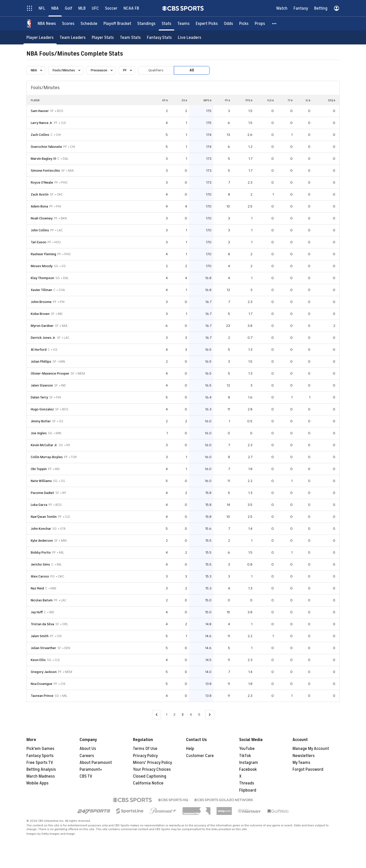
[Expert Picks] (207, 23)
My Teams (301, 763)
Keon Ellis (38, 660)
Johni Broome (41, 302)
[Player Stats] (103, 37)
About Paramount (96, 763)
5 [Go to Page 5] (199, 714)
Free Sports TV (40, 763)
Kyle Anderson (42, 541)
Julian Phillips (41, 361)
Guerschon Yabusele (46, 147)
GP (165, 100)
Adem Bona (39, 206)
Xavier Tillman (41, 290)
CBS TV (86, 776)
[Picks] (244, 23)
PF (227, 100)
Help (190, 749)
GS (184, 100)
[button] (274, 23)
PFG (249, 100)
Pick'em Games (40, 749)
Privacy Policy (145, 756)
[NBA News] (47, 23)
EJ (308, 100)
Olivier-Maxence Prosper (50, 373)
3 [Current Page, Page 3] (182, 714)
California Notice (148, 783)
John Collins (40, 230)
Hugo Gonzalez (42, 409)
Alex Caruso (40, 576)
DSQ (332, 100)
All (192, 70)
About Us (88, 749)
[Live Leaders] (190, 37)
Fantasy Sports (40, 756)
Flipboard (248, 790)
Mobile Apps (37, 783)
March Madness (41, 776)
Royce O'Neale (42, 182)
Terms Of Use (145, 749)
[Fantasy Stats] (159, 37)
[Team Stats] (130, 37)
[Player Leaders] (40, 37)
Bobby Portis (41, 552)
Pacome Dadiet (42, 493)
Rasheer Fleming (43, 254)
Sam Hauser (40, 111)
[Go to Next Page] (210, 715)
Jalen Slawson (42, 385)
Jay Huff (37, 612)
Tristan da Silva (42, 624)
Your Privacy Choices (152, 769)
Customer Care (200, 756)
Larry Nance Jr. (42, 123)
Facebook (248, 769)
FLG (271, 100)
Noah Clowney (42, 218)
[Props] (260, 23)
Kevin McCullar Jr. (44, 445)
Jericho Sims (40, 564)
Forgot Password (308, 769)
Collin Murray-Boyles (47, 457)
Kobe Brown (40, 314)
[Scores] (68, 23)
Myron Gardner (42, 326)
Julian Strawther (43, 648)
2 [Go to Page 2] (174, 714)
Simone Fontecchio (45, 171)
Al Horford (39, 350)
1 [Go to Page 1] (167, 714)
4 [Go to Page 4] (191, 714)
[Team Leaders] (73, 37)
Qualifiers (156, 70)
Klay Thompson (42, 278)
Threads (247, 783)
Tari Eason (39, 242)
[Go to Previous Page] (157, 715)
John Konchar (41, 529)
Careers (87, 756)
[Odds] (228, 23)
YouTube (247, 749)
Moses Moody (42, 266)
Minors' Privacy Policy (152, 763)
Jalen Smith (40, 636)
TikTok (245, 756)
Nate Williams (41, 481)
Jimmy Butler (41, 421)
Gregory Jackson (44, 672)
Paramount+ (91, 769)
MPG (208, 100)
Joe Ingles (39, 433)
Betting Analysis (41, 769)
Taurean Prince (42, 696)
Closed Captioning (150, 776)
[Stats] (166, 23)
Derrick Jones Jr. (43, 338)
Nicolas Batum (42, 600)
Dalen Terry (39, 397)
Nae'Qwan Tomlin (44, 517)
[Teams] (184, 23)
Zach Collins (40, 135)
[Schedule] (89, 23)
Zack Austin (40, 194)
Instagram (249, 763)
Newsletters (304, 756)
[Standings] (146, 23)
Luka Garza (39, 505)
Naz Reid (37, 588)
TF (290, 100)
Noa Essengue (42, 684)
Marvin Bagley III (43, 159)
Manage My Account (311, 749)
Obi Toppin (39, 469)
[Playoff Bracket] (117, 23)
